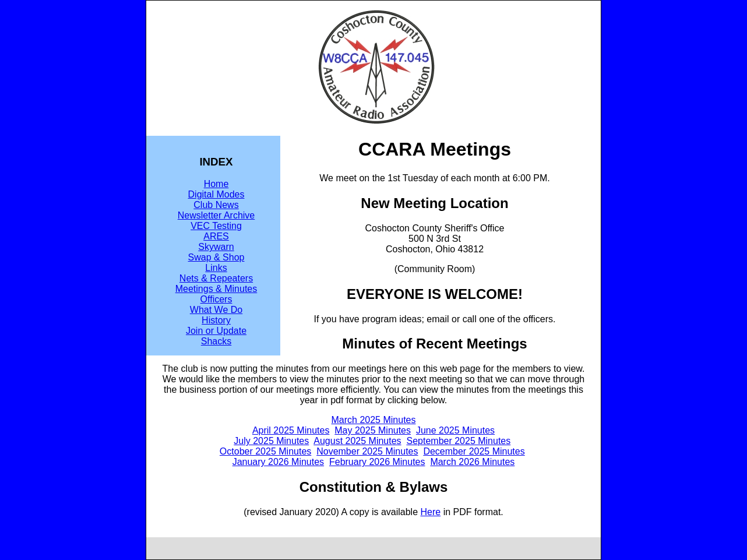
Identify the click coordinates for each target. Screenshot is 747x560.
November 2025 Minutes (367, 451)
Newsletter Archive (216, 215)
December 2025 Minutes (474, 451)
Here (431, 512)
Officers (216, 299)
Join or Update (216, 331)
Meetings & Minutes (216, 289)
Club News (216, 205)
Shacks (216, 341)
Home (216, 184)
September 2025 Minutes (458, 441)
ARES (216, 236)
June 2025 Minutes (455, 430)
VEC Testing (216, 226)
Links (216, 268)
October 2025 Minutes (265, 451)
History (216, 320)
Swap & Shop (216, 257)
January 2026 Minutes (278, 462)
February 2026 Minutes (377, 462)
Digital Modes (216, 194)
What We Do (216, 310)
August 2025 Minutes (357, 441)
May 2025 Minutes (373, 430)
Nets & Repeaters (216, 278)
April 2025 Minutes (291, 430)
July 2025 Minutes (271, 441)
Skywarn (216, 247)
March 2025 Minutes (374, 420)
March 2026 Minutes (472, 462)
